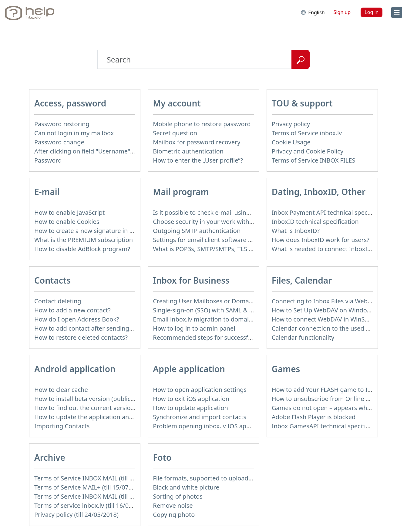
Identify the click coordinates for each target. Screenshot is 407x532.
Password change (59, 142)
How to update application (190, 408)
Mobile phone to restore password (202, 124)
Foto (162, 457)
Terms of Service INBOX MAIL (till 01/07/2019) (99, 496)
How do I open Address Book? (77, 319)
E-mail (47, 192)
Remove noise (173, 505)
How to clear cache (61, 390)
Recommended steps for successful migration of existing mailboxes (249, 337)
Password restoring (62, 124)
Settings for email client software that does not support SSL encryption (253, 240)
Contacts (52, 280)
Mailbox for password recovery (197, 142)
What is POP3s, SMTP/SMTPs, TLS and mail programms (231, 249)
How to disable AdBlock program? (82, 249)
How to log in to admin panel (194, 328)
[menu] (397, 12)
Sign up (342, 12)
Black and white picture (186, 487)
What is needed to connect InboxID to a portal (337, 249)
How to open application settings (200, 390)
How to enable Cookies (67, 222)
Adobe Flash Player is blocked (314, 417)
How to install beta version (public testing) (94, 399)
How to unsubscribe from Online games (328, 399)
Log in (372, 12)
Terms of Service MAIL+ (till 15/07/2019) (90, 487)
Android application (75, 369)
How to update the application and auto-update (102, 417)
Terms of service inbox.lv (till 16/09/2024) (92, 505)
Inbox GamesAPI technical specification (328, 426)
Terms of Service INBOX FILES (314, 160)
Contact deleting (58, 301)
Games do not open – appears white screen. (334, 408)
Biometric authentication (188, 151)
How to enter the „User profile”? (198, 160)
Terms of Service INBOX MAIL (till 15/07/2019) (99, 478)
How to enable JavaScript (69, 212)
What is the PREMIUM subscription (84, 240)
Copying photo (174, 515)
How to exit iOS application (191, 399)
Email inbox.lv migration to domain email (211, 319)
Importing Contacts (62, 426)
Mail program (181, 192)
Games (286, 369)
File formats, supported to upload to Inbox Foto (220, 478)
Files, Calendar (302, 280)
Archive (50, 457)
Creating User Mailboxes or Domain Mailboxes (219, 301)
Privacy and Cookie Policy (308, 151)
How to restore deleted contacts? (81, 337)
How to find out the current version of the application (110, 408)
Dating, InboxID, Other (319, 192)
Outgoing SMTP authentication (197, 231)
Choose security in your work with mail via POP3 (221, 222)
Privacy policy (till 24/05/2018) (76, 515)
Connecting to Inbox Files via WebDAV (325, 301)
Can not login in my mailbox (74, 133)
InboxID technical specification (315, 222)
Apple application (189, 369)
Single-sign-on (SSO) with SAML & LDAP (209, 310)
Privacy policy (291, 124)
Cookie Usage (291, 142)
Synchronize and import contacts (200, 417)
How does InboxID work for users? (321, 240)
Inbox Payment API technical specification (331, 212)
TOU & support (302, 103)
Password (48, 160)
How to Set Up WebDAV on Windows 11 (327, 310)
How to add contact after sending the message (101, 328)
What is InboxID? (296, 231)
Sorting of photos (178, 496)
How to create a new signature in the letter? (96, 231)
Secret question (175, 133)
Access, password (70, 103)
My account (177, 103)
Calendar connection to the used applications (336, 328)
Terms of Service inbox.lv (307, 133)
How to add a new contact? (72, 310)
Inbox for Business (191, 280)
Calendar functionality (303, 337)
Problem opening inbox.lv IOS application (212, 426)
